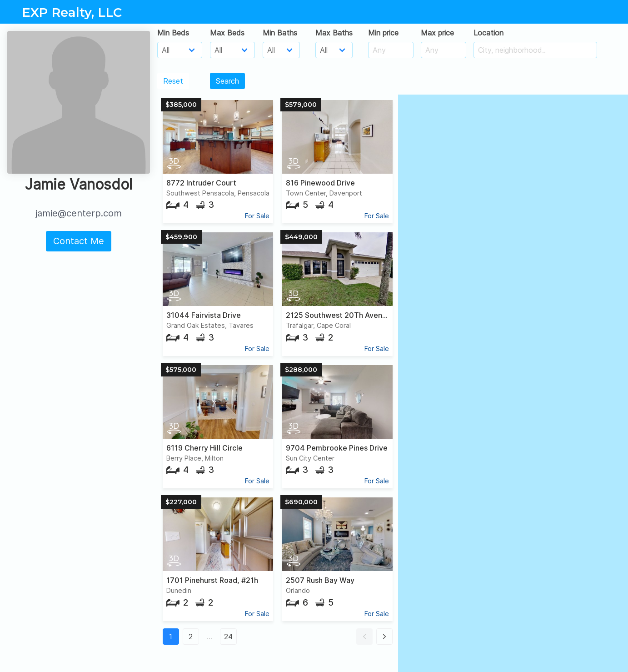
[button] (364, 637)
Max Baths (334, 33)
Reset (173, 81)
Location (488, 33)
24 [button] (228, 637)
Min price (383, 33)
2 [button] (191, 637)
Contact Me (79, 241)
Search (227, 81)
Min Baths (280, 33)
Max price (437, 33)
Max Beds (227, 33)
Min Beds (173, 33)
